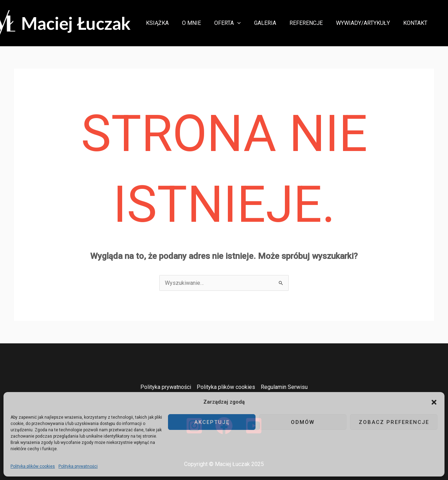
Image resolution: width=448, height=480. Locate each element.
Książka (171, 23)
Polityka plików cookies (33, 466)
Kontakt (416, 23)
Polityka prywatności (78, 466)
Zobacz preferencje (394, 422)
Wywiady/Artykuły (366, 23)
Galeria (272, 23)
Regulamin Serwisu (284, 387)
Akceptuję (212, 422)
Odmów (303, 422)
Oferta (237, 23)
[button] (434, 402)
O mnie (203, 23)
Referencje (311, 23)
